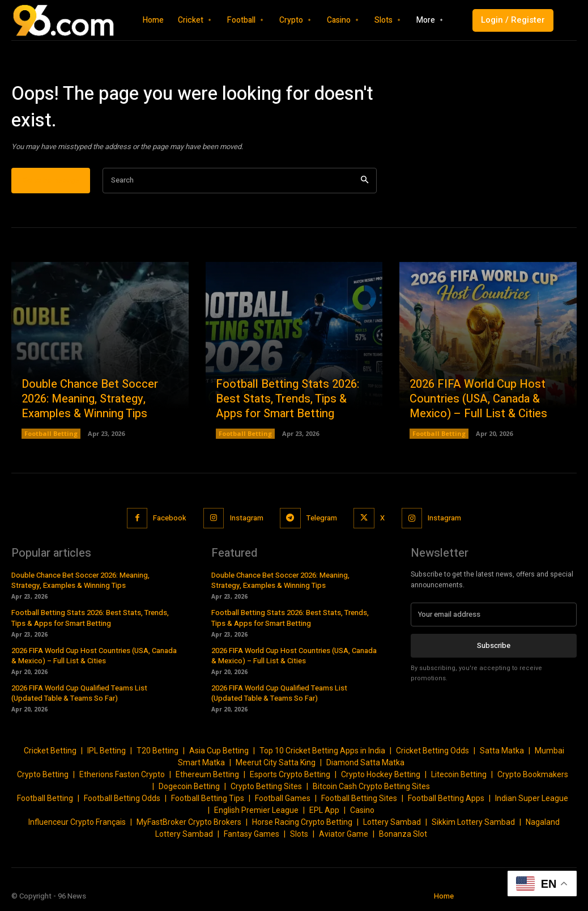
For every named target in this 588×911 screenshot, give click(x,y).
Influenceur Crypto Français (77, 822)
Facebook (170, 518)
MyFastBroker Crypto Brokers (189, 822)
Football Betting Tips (208, 798)
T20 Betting (157, 751)
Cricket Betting (50, 751)
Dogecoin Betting (189, 786)
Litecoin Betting (459, 774)
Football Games (283, 798)
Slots (299, 834)
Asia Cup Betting (219, 751)
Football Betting (51, 433)
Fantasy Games (252, 834)
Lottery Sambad (392, 822)
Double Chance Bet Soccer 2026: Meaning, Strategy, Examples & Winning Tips (90, 399)
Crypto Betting (43, 774)
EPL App (324, 810)
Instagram (246, 518)
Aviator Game (344, 834)
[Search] (365, 181)
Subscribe (494, 645)
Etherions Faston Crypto (122, 774)
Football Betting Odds (122, 798)
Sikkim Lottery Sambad (473, 822)
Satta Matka (502, 751)
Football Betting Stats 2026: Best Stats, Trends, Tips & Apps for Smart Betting (287, 399)
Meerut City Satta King (276, 762)
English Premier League (256, 810)
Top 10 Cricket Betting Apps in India (322, 751)
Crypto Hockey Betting (381, 774)
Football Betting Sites (359, 798)
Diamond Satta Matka (365, 762)
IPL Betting (106, 751)
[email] (494, 615)
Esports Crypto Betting (290, 774)
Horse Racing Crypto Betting (302, 822)
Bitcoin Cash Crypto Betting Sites (371, 786)
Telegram (322, 518)
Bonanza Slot (403, 834)
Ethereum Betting (207, 774)
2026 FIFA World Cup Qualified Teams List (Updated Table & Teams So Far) (79, 693)
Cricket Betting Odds (433, 751)
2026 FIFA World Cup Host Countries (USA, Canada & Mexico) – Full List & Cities (478, 399)
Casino (362, 810)
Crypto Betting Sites (266, 786)
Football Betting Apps (446, 798)
